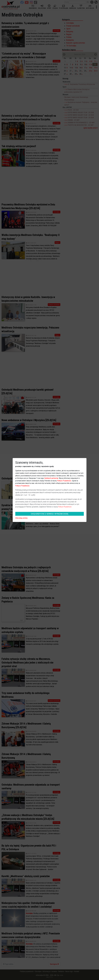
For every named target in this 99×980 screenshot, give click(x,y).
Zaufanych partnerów (51, 478)
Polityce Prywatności (64, 481)
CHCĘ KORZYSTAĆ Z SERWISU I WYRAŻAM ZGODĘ (50, 514)
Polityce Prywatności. (65, 507)
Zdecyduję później (21, 518)
